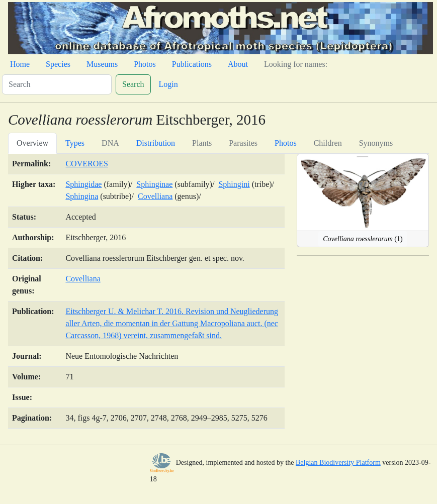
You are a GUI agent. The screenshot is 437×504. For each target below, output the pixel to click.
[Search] (57, 84)
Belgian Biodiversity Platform (338, 463)
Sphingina (82, 196)
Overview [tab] (32, 143)
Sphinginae (154, 184)
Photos (145, 64)
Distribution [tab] (156, 143)
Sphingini (234, 184)
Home (20, 64)
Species (58, 64)
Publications (192, 64)
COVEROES (86, 164)
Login (168, 84)
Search (133, 84)
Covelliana (155, 196)
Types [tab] (75, 143)
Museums (102, 64)
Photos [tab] (286, 143)
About (238, 64)
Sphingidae (83, 184)
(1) (363, 239)
